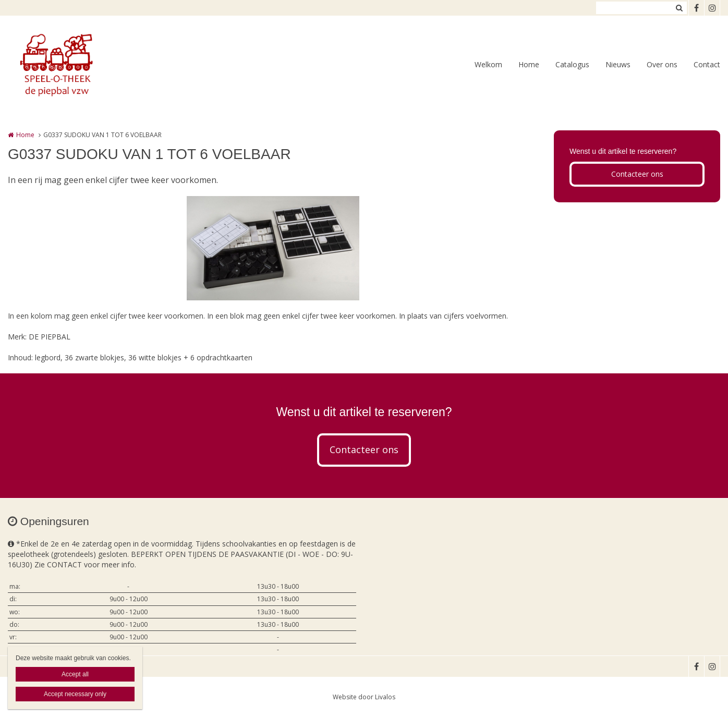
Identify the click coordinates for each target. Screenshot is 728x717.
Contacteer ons (637, 174)
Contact (707, 64)
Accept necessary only (75, 694)
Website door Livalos (364, 697)
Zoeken (679, 8)
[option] (273, 248)
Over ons (662, 64)
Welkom (488, 64)
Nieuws (618, 64)
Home (529, 64)
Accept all (75, 674)
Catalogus (572, 64)
